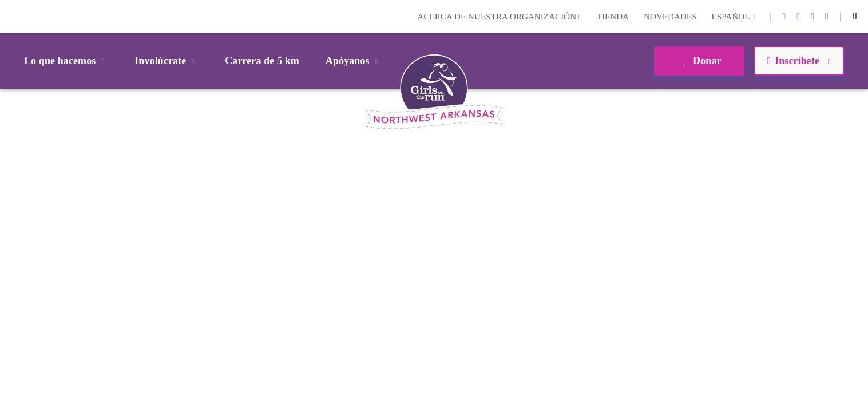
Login (11, 16)
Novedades (670, 17)
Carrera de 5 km (262, 61)
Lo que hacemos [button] (66, 61)
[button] (855, 17)
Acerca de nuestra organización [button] (500, 17)
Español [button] (734, 17)
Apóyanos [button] (354, 61)
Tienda (613, 17)
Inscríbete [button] (798, 61)
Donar (699, 61)
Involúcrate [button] (167, 61)
